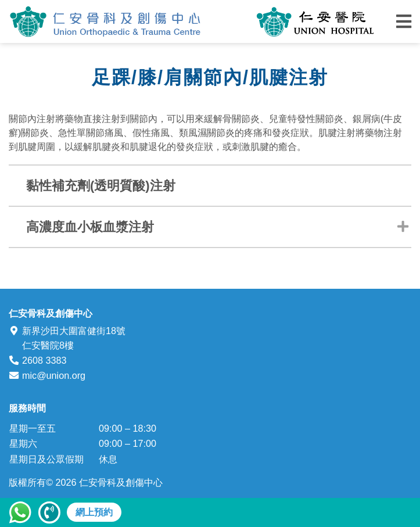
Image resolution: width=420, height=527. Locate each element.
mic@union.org (54, 375)
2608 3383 (44, 360)
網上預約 (94, 512)
